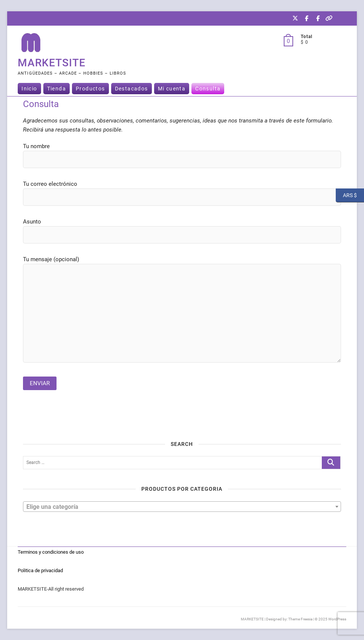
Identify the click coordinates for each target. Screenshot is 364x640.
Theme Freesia (300, 619)
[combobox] (182, 507)
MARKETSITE (52, 63)
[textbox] (182, 506)
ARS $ (346, 195)
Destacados (132, 89)
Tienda (57, 89)
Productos (90, 89)
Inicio (29, 89)
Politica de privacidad (40, 570)
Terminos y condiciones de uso (51, 552)
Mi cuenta (172, 89)
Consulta (208, 89)
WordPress (337, 619)
